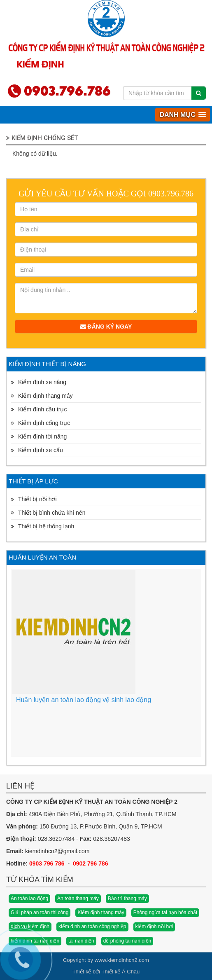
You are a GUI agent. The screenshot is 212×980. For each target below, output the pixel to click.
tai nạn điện (81, 941)
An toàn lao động (29, 898)
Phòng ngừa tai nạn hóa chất (165, 912)
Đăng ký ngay (106, 327)
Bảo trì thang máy (127, 898)
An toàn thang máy (78, 898)
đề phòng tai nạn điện (127, 941)
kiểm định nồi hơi (154, 926)
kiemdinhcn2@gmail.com (57, 851)
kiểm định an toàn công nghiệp (92, 926)
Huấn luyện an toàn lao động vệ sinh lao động (84, 700)
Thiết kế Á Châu (121, 972)
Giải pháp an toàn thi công (40, 912)
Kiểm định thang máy (101, 912)
